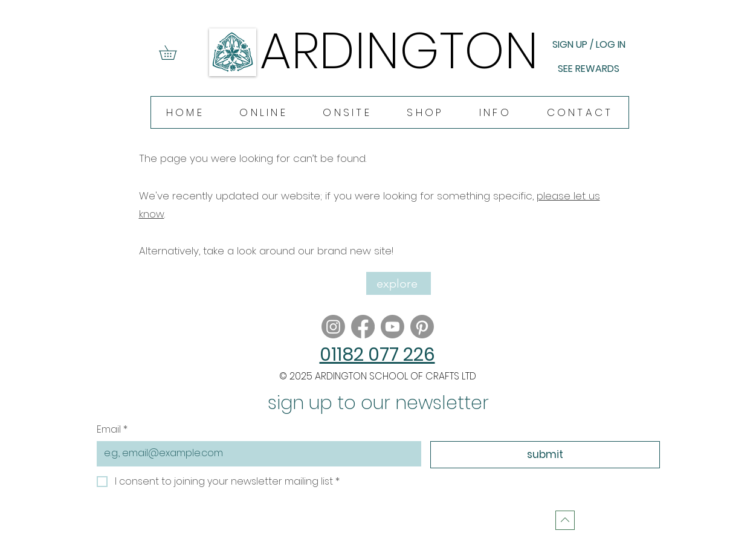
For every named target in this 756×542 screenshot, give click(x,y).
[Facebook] (363, 327)
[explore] (399, 283)
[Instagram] (333, 327)
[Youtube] (393, 327)
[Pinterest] (422, 327)
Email (112, 430)
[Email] (255, 453)
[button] (175, 53)
